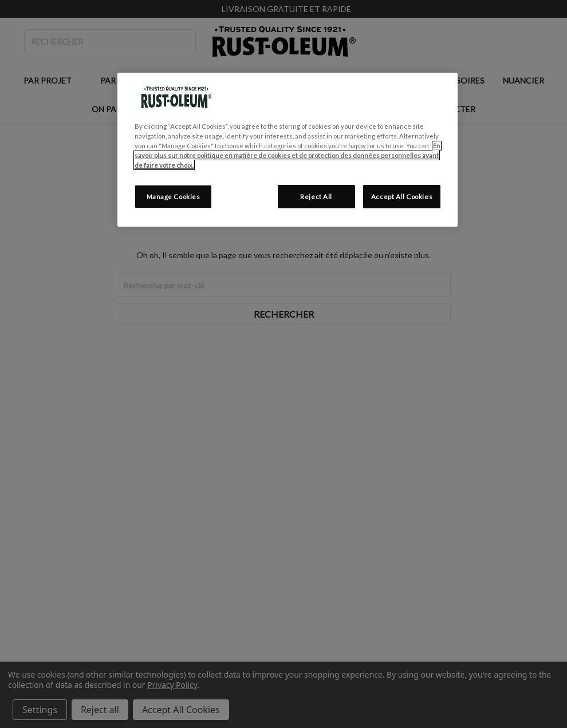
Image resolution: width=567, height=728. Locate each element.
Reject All (316, 197)
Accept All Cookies (402, 197)
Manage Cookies (174, 197)
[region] (288, 150)
